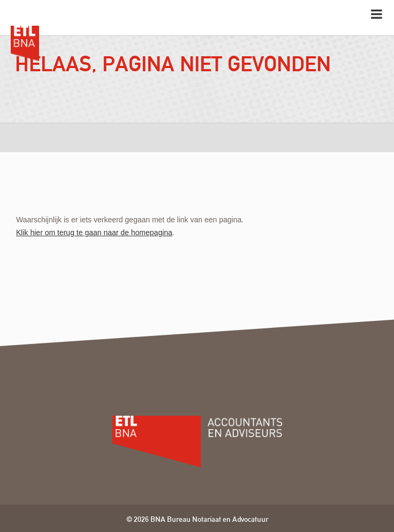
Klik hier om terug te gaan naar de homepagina (94, 233)
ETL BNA (25, 39)
